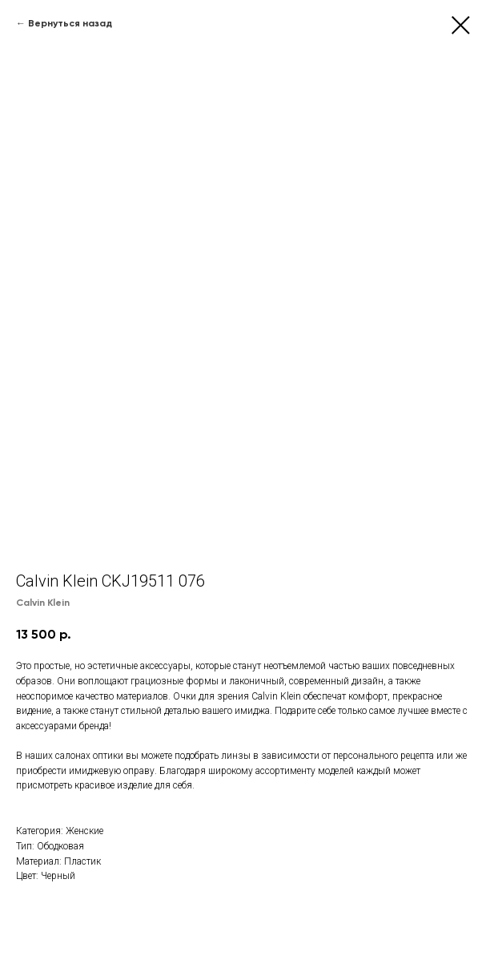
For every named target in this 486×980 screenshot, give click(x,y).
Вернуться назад (70, 23)
